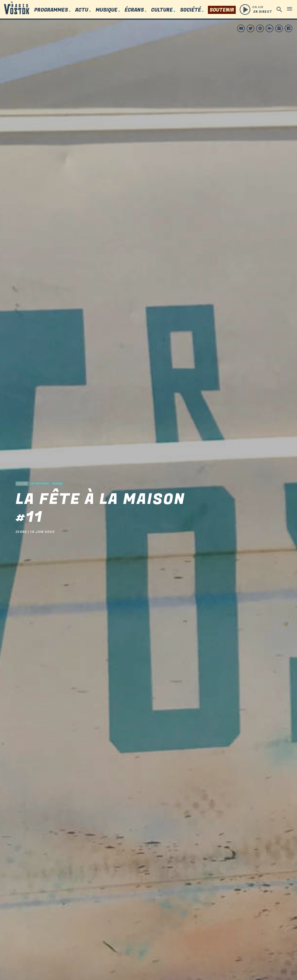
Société (190, 10)
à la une (22, 468)
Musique (107, 10)
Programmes (51, 10)
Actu (82, 10)
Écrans (134, 10)
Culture (162, 10)
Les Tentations (40, 468)
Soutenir (222, 10)
